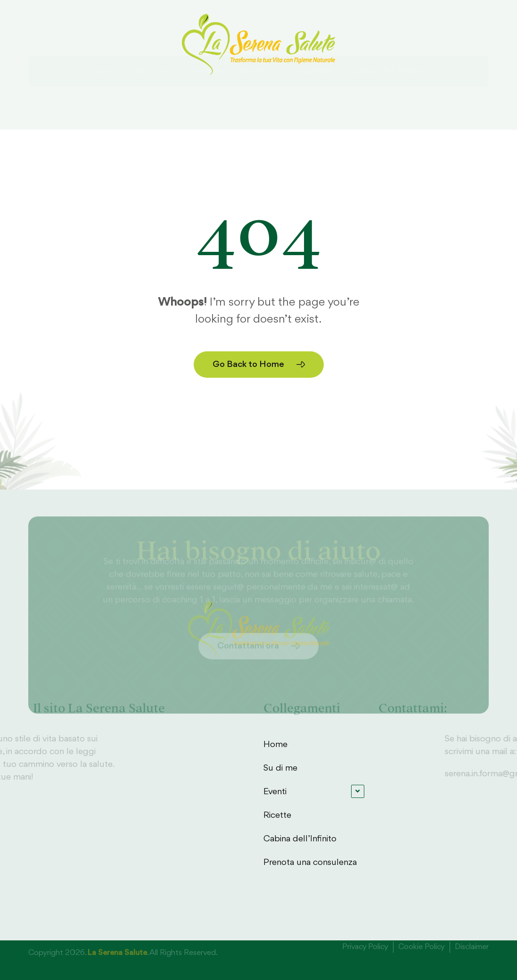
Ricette (254, 96)
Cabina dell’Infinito (388, 96)
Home (104, 96)
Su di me (152, 96)
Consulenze (310, 96)
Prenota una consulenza (310, 863)
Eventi (205, 96)
